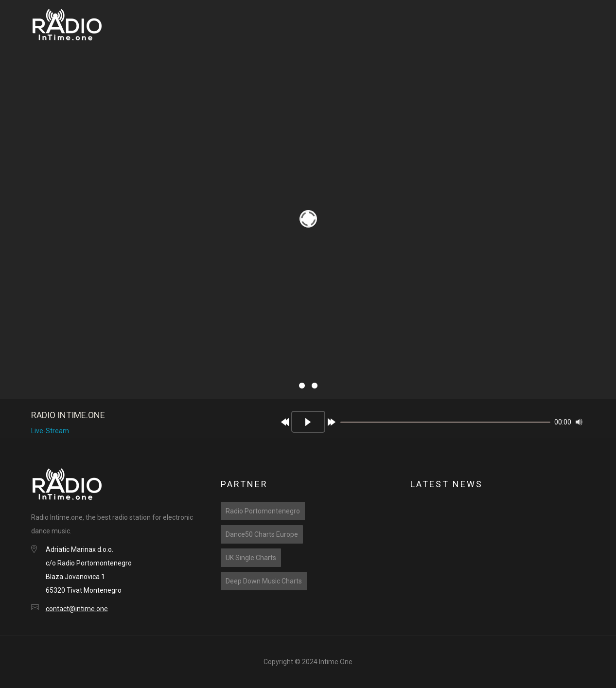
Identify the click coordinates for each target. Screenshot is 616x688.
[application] (427, 426)
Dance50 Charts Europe (262, 534)
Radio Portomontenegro (263, 511)
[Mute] (579, 422)
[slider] (445, 422)
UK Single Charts (251, 558)
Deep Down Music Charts (264, 581)
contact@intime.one (77, 609)
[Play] (308, 422)
